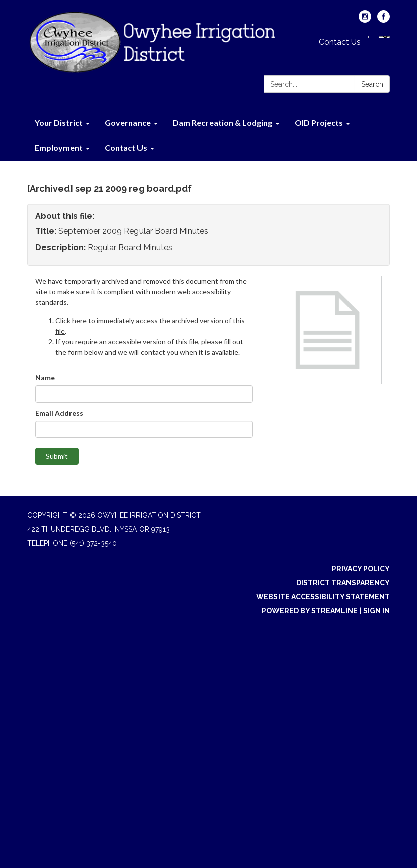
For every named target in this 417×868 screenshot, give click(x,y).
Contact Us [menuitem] (126, 148)
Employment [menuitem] (59, 148)
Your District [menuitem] (59, 123)
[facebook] (384, 20)
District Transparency (343, 583)
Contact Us (340, 42)
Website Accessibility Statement (323, 597)
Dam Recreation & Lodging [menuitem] (223, 123)
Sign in (376, 611)
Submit (57, 456)
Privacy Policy (361, 569)
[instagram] (365, 20)
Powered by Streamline (310, 611)
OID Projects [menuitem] (319, 123)
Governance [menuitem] (128, 123)
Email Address (59, 413)
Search (372, 84)
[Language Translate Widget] (384, 37)
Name (45, 378)
